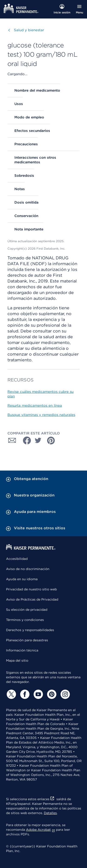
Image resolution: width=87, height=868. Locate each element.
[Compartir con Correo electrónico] (12, 440)
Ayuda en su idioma (22, 579)
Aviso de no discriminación (28, 569)
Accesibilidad (17, 559)
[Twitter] (11, 694)
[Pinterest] (51, 694)
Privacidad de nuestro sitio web (31, 589)
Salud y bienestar (29, 30)
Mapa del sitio (17, 660)
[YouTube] (38, 694)
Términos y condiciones (25, 620)
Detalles (50, 813)
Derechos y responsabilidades (30, 630)
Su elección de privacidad (27, 610)
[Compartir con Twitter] (38, 440)
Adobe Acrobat (40, 830)
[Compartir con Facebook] (25, 440)
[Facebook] (24, 694)
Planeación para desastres (27, 640)
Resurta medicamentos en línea (35, 406)
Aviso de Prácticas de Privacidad (32, 599)
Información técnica (22, 650)
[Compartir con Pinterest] (51, 440)
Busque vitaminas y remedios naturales (41, 415)
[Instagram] (64, 694)
